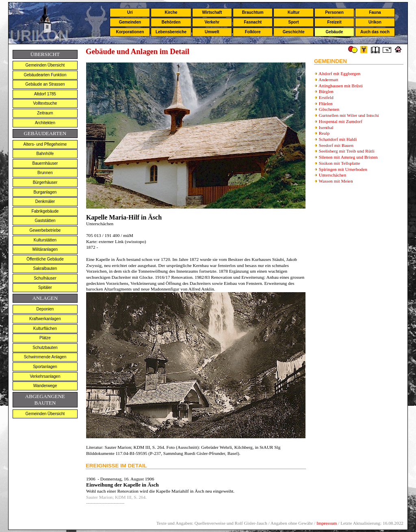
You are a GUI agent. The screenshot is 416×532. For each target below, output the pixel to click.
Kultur (294, 12)
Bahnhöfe (45, 154)
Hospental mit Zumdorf (341, 121)
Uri (130, 12)
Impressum (327, 523)
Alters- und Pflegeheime (45, 144)
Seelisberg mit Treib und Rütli (347, 151)
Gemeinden (130, 22)
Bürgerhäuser (45, 182)
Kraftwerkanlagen (45, 319)
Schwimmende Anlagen (45, 357)
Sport (294, 22)
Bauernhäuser (45, 163)
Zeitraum (45, 113)
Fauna (375, 12)
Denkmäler (45, 201)
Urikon (375, 22)
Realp (324, 133)
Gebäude (335, 32)
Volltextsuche (45, 103)
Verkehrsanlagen (45, 376)
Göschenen (329, 109)
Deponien (45, 309)
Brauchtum (253, 12)
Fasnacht (253, 22)
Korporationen (130, 32)
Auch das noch (375, 32)
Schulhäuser (45, 278)
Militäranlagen (45, 249)
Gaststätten (45, 221)
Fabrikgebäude (45, 211)
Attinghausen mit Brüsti (341, 86)
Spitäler (45, 288)
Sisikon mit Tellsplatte (340, 163)
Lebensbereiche (171, 32)
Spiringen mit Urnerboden (343, 169)
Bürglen (326, 91)
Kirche (171, 12)
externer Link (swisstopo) (122, 241)
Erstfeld (326, 97)
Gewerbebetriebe (45, 230)
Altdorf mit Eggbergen (339, 73)
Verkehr (212, 22)
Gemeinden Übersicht (45, 65)
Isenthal (326, 127)
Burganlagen (45, 192)
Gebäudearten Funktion (45, 75)
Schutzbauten (45, 348)
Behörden (171, 22)
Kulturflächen (45, 328)
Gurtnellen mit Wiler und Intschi (349, 115)
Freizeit (334, 22)
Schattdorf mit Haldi (338, 139)
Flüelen (326, 103)
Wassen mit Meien (336, 181)
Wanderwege (45, 386)
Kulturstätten (45, 240)
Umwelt (212, 32)
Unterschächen (333, 175)
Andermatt (328, 80)
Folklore (253, 32)
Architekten (45, 123)
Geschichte (294, 32)
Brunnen (45, 173)
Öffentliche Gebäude (45, 259)
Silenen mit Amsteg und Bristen (348, 157)
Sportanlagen (45, 367)
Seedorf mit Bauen (336, 145)
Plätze (45, 338)
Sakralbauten (45, 268)
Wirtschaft (212, 12)
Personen (334, 12)
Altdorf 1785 (45, 94)
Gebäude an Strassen (45, 84)
